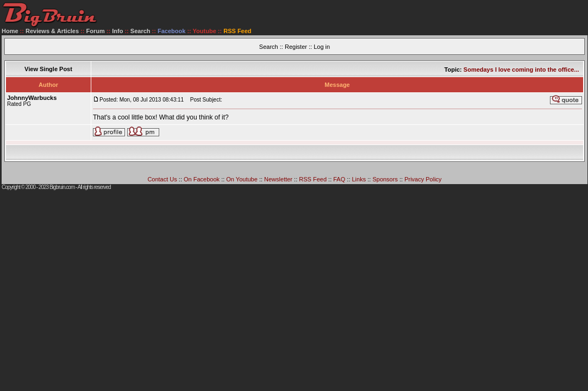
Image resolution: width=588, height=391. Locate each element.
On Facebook (202, 179)
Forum (96, 31)
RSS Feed (313, 179)
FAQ (339, 179)
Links (359, 179)
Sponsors (385, 179)
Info (117, 31)
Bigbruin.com (62, 187)
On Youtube (242, 179)
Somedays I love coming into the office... (521, 70)
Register (296, 47)
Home (10, 31)
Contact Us (162, 179)
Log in (322, 47)
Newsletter (278, 179)
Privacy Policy (423, 179)
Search (140, 31)
